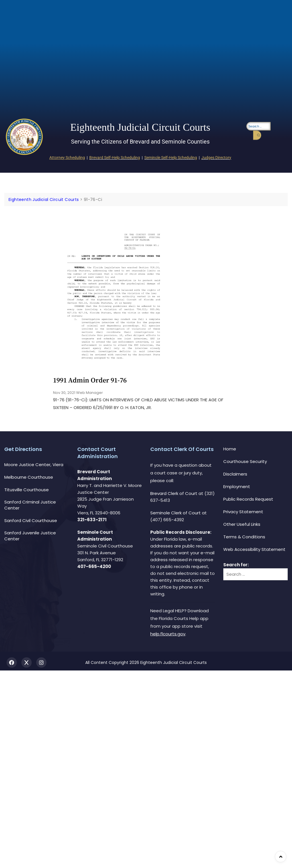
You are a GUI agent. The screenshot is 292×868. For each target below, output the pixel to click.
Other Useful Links (242, 524)
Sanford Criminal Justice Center (30, 505)
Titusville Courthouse (27, 490)
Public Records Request (248, 499)
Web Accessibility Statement (254, 549)
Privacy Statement (243, 512)
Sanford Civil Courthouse (31, 520)
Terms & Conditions (244, 537)
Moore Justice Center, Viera (34, 465)
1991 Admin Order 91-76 (90, 380)
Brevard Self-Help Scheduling (115, 158)
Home (230, 449)
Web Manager (90, 393)
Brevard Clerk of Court (174, 493)
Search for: (236, 565)
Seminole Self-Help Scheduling (171, 158)
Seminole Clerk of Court (176, 513)
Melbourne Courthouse (29, 477)
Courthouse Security (245, 461)
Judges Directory (216, 158)
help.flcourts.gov (168, 634)
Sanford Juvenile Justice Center (30, 536)
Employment (237, 487)
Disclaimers (235, 474)
